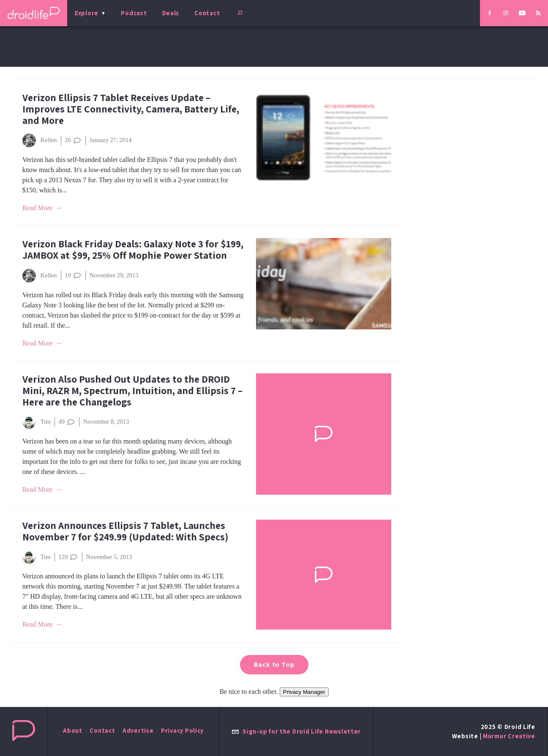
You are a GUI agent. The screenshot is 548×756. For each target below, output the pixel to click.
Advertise (138, 730)
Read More (38, 208)
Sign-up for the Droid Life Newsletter (296, 731)
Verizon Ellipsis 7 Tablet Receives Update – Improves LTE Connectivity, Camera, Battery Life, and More (131, 109)
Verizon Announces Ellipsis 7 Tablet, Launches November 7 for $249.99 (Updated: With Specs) (125, 531)
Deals (171, 13)
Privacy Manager (304, 692)
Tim (37, 422)
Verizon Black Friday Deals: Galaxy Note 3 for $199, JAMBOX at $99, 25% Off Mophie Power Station (133, 249)
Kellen (40, 140)
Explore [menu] (87, 13)
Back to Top (274, 664)
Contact (207, 13)
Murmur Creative (509, 736)
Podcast (134, 13)
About (73, 730)
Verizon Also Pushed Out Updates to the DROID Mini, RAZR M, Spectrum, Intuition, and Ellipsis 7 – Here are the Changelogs (132, 390)
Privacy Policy (182, 730)
